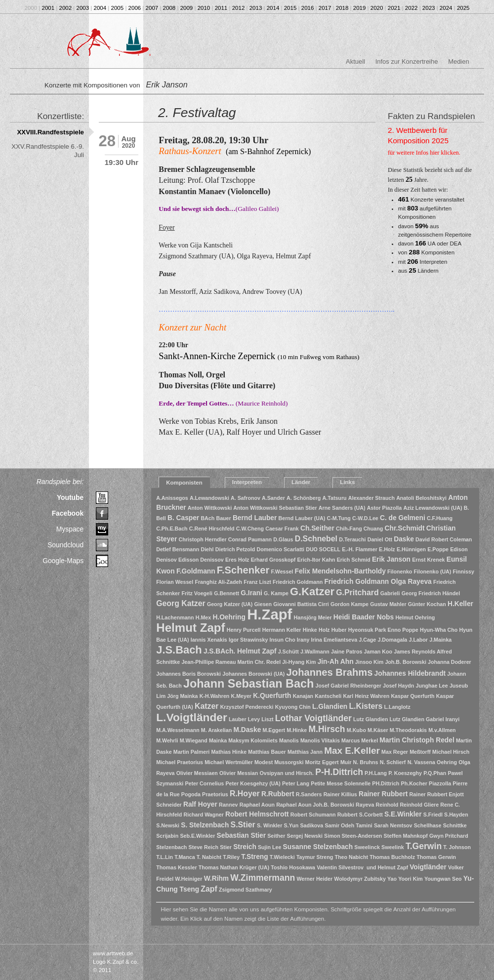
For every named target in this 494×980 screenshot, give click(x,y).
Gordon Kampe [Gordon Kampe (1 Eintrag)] (350, 604)
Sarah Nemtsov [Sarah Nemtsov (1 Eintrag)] (393, 825)
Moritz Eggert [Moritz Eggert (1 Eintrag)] (322, 762)
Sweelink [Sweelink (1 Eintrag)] (393, 847)
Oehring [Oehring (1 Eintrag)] (447, 762)
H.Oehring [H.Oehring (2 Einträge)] (229, 617)
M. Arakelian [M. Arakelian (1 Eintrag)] (216, 730)
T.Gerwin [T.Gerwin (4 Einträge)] (424, 846)
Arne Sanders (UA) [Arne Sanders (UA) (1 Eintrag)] (342, 508)
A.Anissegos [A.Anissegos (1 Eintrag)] (172, 498)
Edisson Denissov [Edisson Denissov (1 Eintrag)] (201, 560)
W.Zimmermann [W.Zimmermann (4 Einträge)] (263, 878)
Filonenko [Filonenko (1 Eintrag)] (400, 572)
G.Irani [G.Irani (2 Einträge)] (251, 593)
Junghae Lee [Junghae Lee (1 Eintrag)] (432, 686)
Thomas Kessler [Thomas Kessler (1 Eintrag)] (176, 867)
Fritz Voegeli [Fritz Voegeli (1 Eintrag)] (197, 593)
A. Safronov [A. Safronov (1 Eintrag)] (246, 498)
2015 (290, 8)
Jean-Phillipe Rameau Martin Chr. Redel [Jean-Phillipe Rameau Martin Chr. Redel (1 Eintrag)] (231, 662)
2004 (100, 8)
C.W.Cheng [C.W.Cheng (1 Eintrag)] (250, 529)
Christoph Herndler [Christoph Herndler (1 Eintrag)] (203, 539)
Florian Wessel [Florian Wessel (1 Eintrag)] (175, 582)
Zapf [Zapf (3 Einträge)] (209, 889)
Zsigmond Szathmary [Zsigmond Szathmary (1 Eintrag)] (246, 890)
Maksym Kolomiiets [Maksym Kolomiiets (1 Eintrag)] (253, 740)
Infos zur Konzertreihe (407, 61)
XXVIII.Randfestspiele (51, 132)
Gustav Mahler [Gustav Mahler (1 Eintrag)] (388, 604)
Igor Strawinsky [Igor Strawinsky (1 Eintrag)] (248, 640)
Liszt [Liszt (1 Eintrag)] (267, 719)
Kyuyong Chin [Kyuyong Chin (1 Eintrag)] (293, 707)
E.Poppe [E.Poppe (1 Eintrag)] (438, 549)
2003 (83, 8)
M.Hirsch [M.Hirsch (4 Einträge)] (327, 729)
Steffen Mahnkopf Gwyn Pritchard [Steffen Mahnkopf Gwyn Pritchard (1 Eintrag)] (426, 836)
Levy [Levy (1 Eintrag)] (254, 719)
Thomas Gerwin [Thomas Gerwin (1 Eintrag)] (436, 857)
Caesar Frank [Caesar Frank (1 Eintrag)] (282, 529)
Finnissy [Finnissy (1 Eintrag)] (464, 572)
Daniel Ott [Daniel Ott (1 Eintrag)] (380, 539)
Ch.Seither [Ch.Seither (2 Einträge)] (317, 528)
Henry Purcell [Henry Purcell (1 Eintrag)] (244, 630)
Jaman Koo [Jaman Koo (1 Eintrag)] (378, 652)
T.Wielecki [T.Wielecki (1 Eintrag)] (282, 857)
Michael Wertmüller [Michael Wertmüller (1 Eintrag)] (229, 762)
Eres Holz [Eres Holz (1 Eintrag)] (237, 560)
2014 (273, 8)
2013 (256, 8)
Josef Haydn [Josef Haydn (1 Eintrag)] (398, 686)
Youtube (70, 497)
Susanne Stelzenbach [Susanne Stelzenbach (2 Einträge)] (318, 847)
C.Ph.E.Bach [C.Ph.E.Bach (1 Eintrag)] (172, 529)
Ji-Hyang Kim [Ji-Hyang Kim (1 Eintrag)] (299, 662)
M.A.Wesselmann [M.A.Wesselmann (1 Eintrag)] (178, 730)
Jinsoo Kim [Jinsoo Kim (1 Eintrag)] (369, 662)
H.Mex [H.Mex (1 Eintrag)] (203, 617)
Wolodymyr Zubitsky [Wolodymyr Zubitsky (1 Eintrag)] (360, 879)
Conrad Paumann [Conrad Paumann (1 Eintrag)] (250, 539)
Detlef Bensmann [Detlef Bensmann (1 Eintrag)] (178, 549)
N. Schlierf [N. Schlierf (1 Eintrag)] (393, 762)
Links (347, 482)
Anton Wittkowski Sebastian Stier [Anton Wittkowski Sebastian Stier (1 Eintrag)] (275, 508)
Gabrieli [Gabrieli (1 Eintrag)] (390, 593)
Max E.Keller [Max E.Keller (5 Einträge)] (352, 751)
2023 (429, 8)
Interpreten (247, 482)
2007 (152, 8)
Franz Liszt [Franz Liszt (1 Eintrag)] (257, 582)
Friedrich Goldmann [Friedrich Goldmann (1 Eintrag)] (298, 582)
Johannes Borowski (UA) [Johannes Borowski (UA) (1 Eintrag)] (253, 674)
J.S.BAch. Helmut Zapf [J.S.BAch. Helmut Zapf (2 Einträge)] (240, 651)
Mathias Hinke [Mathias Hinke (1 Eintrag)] (229, 752)
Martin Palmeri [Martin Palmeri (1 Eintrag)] (191, 752)
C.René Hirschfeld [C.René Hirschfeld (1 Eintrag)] (212, 529)
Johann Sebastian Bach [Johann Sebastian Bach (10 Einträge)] (248, 684)
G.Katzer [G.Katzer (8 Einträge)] (312, 592)
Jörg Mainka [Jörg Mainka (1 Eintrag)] (182, 696)
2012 (239, 8)
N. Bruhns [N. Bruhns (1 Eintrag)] (366, 762)
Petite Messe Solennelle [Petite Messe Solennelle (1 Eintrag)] (341, 783)
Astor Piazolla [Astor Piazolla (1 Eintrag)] (384, 508)
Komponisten (184, 483)
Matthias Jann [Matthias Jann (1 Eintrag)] (305, 752)
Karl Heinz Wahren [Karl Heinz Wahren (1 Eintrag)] (366, 696)
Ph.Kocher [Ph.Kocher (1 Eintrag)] (414, 783)
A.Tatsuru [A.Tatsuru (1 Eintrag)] (335, 498)
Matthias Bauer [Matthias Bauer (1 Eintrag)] (267, 752)
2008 (169, 8)
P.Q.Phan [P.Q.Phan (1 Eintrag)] (435, 773)
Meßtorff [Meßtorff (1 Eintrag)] (420, 752)
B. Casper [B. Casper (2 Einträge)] (183, 518)
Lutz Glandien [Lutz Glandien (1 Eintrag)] (370, 719)
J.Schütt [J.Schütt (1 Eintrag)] (288, 652)
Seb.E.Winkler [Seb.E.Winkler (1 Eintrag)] (197, 836)
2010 (204, 8)
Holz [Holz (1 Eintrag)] (324, 630)
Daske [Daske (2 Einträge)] (404, 539)
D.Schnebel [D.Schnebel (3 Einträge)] (316, 539)
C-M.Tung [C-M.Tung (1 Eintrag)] (339, 518)
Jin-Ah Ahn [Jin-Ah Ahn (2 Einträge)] (336, 662)
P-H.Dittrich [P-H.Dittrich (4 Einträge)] (339, 772)
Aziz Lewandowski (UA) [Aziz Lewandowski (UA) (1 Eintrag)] (432, 508)
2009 (187, 8)
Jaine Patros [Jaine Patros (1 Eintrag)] (347, 652)
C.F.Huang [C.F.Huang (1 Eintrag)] (440, 518)
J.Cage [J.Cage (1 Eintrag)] (367, 640)
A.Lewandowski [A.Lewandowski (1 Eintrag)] (209, 498)
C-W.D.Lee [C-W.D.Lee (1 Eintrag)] (365, 518)
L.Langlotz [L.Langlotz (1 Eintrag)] (397, 707)
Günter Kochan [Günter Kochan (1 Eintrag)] (427, 604)
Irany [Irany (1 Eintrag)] (303, 640)
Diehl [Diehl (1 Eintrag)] (207, 549)
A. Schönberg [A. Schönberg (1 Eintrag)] (304, 498)
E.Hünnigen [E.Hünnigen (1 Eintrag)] (411, 549)
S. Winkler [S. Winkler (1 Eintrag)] (269, 825)
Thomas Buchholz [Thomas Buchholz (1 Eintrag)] (392, 857)
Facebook (68, 513)
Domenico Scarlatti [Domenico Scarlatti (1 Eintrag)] (280, 549)
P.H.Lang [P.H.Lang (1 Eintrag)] (376, 773)
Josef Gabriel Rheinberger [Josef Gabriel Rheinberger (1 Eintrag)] (349, 686)
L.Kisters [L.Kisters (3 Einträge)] (366, 706)
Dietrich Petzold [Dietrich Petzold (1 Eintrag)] (235, 549)
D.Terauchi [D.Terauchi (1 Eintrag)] (352, 539)
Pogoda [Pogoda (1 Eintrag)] (191, 794)
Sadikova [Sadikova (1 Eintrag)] (311, 825)
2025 (463, 8)
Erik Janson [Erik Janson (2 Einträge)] (391, 559)
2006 (135, 8)
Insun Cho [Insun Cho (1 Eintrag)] (283, 640)
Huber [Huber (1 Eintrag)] (339, 630)
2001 (48, 8)
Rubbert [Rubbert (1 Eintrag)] (348, 815)
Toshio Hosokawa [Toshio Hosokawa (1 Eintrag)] (293, 867)
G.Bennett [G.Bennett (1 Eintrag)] (226, 593)
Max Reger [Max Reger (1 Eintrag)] (395, 752)
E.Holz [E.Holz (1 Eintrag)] (387, 549)
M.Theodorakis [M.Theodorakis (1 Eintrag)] (408, 730)
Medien (458, 61)
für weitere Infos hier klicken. (424, 153)
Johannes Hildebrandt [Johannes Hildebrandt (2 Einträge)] (410, 674)
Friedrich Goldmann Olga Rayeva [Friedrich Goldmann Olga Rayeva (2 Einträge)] (378, 582)
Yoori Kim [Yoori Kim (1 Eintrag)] (411, 879)
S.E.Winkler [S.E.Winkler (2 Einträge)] (403, 814)
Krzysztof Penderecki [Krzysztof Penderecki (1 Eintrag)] (247, 707)
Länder (301, 482)
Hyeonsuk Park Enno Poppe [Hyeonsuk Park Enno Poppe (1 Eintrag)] (383, 630)
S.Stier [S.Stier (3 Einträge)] (243, 825)
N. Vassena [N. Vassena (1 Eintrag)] (421, 762)
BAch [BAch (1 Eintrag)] (207, 518)
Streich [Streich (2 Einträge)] (245, 847)
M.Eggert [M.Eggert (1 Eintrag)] (274, 730)
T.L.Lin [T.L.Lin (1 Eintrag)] (165, 857)
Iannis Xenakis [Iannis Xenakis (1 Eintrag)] (209, 640)
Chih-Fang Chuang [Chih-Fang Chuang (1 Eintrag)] (359, 529)
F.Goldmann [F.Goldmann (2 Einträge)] (196, 571)
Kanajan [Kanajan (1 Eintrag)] (303, 696)
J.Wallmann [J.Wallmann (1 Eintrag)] (315, 652)
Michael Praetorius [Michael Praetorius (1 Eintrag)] (180, 762)
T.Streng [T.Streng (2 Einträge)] (254, 857)
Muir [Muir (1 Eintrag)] (346, 762)
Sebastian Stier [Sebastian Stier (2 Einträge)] (241, 836)
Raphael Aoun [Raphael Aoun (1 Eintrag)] (257, 805)
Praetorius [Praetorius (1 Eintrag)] (215, 794)
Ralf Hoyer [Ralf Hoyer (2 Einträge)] (200, 804)
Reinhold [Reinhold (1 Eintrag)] (387, 805)
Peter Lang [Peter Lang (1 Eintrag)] (296, 783)
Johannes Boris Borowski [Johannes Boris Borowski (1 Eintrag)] (188, 674)
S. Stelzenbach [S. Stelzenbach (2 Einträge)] (205, 825)
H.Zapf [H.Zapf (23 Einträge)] (269, 614)
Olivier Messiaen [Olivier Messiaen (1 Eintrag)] (197, 773)
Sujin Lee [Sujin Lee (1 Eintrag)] (269, 847)
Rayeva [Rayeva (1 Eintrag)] (365, 805)
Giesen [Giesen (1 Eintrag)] (263, 604)
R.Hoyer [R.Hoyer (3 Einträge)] (245, 794)
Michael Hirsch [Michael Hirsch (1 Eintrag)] (451, 752)
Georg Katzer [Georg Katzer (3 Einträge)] (181, 603)
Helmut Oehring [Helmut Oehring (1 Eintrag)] (415, 617)
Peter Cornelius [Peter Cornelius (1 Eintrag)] (205, 783)
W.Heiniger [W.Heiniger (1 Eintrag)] (188, 879)
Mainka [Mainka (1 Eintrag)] (218, 740)
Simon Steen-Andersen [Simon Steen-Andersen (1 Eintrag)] (353, 836)
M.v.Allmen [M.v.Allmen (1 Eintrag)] (442, 730)
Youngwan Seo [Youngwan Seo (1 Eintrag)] (443, 879)
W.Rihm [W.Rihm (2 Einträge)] (216, 878)
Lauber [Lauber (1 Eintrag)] (238, 719)
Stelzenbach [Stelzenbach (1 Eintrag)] (171, 847)
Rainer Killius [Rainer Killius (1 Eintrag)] (340, 794)
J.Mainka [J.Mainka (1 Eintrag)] (440, 640)
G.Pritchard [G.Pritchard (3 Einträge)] (357, 592)
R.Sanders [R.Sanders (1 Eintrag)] (309, 794)
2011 (221, 8)
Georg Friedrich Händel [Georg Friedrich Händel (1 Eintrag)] (431, 593)
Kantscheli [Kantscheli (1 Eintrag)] (328, 696)
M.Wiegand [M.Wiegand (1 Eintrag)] (194, 740)
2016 (308, 8)
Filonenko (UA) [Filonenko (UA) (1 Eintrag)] (433, 572)
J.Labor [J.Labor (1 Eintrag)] (419, 640)
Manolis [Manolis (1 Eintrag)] (289, 740)
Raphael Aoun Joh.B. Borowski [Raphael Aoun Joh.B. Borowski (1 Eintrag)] (315, 805)
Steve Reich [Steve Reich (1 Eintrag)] (204, 847)
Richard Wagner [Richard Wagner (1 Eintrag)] (204, 815)
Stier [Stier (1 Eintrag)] (226, 847)
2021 (394, 8)
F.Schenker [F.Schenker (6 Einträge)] (243, 570)
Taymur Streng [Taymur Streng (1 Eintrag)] (315, 857)
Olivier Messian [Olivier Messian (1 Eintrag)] (239, 773)
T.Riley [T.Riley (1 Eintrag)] (231, 857)
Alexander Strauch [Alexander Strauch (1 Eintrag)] (371, 498)
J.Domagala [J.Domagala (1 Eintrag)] (392, 640)
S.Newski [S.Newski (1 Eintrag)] (168, 825)
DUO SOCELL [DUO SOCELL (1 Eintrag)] (323, 549)
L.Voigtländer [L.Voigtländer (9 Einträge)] (192, 717)
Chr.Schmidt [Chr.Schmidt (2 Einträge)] (405, 528)
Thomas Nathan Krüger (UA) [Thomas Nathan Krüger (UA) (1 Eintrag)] (234, 867)
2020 (377, 8)
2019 (360, 8)
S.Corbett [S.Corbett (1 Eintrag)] (371, 815)
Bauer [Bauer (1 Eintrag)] (223, 518)
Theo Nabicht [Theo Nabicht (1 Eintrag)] (352, 857)
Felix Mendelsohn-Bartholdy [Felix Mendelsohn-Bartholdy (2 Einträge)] (340, 571)
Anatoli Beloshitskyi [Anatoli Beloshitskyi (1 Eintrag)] (421, 498)
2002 (66, 8)
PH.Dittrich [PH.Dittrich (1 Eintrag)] (386, 783)
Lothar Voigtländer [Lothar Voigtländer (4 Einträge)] (313, 718)
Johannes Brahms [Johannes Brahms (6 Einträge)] (330, 672)
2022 (412, 8)
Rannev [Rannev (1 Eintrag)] (228, 805)
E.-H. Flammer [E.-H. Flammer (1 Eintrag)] (360, 549)
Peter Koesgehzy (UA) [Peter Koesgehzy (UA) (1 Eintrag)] (253, 783)
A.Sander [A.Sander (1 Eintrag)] (273, 498)
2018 (342, 8)
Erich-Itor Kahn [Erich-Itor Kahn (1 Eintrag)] (316, 560)
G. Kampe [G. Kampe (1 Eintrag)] (276, 593)
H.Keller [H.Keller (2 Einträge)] (460, 604)
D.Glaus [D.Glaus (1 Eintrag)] (283, 539)
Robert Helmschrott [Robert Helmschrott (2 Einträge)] (257, 814)
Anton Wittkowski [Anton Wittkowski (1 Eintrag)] (210, 508)
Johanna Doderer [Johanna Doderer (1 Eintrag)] (450, 662)
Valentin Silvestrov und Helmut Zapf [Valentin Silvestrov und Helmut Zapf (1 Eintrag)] (362, 867)
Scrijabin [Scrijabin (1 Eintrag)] (167, 836)
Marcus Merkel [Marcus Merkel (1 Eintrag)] (360, 740)
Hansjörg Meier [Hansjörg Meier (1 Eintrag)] (313, 617)
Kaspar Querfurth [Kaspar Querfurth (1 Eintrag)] (412, 696)
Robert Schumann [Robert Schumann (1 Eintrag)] (313, 815)
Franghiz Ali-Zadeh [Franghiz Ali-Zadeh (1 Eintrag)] (218, 582)
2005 (118, 8)
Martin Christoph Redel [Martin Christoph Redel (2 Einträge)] (417, 740)
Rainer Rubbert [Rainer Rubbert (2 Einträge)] (383, 794)
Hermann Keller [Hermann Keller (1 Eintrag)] (282, 630)
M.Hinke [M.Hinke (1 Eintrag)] (297, 730)
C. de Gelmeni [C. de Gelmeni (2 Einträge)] (403, 518)
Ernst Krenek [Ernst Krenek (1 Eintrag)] (428, 560)
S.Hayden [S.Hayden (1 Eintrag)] (456, 815)
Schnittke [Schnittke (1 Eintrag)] (455, 825)
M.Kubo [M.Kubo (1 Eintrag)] (356, 730)
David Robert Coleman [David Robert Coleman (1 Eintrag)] (444, 539)
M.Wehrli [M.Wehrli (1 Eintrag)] (167, 740)
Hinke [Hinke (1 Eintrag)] (310, 630)
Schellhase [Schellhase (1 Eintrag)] (428, 825)
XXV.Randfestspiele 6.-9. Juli (48, 151)
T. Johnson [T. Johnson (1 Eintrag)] (457, 847)
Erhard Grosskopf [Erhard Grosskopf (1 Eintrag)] (273, 560)
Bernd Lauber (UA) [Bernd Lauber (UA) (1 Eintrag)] (302, 518)
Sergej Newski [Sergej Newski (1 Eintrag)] (305, 836)
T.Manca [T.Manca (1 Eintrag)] (185, 857)
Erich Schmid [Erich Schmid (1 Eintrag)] (354, 560)
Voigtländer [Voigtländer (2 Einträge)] (428, 867)
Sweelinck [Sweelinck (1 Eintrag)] (367, 847)
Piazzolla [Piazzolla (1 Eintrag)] (440, 783)
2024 (446, 8)
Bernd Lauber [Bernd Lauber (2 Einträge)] (255, 518)
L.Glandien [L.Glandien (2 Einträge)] (330, 707)
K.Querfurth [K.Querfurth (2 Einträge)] (272, 696)
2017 (325, 8)
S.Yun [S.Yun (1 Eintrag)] (291, 825)
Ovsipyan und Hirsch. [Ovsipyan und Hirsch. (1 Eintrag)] (287, 773)
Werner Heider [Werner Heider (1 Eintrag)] (314, 879)
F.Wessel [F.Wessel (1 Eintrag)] (282, 572)
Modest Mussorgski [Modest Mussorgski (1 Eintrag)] (279, 762)
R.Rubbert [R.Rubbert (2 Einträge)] (278, 794)
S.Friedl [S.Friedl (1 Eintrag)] (433, 815)
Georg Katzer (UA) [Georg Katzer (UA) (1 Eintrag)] (230, 604)
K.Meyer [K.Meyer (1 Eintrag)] (241, 696)
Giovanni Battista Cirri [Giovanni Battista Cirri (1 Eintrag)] (301, 604)
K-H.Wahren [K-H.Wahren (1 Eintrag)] (215, 696)
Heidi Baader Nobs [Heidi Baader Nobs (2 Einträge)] (364, 617)
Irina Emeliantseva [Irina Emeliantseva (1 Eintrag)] (334, 640)
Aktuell (355, 61)
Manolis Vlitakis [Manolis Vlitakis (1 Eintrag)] (320, 740)
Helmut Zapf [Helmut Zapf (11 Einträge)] (190, 628)
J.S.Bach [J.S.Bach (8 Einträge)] (179, 650)
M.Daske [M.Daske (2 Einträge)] (247, 730)
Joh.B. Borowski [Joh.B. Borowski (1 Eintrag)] (406, 662)
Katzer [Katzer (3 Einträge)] (206, 706)
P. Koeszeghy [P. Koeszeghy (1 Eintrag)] (405, 773)
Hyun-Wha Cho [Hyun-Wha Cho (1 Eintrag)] (439, 630)
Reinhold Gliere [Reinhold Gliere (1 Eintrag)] (419, 805)
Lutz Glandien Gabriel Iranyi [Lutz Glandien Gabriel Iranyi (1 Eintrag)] (425, 719)
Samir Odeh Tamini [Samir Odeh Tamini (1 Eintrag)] (348, 825)
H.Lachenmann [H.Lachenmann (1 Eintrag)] (175, 617)
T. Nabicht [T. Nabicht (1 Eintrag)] (209, 857)
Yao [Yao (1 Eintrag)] (392, 879)
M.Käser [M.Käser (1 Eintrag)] (378, 730)
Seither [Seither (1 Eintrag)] (276, 836)
